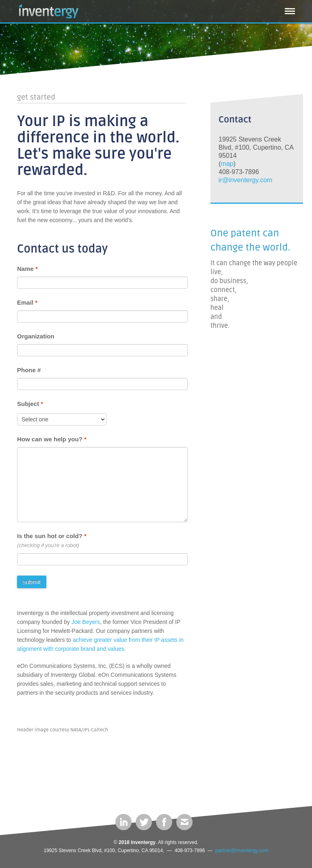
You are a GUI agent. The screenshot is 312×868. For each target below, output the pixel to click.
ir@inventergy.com (245, 180)
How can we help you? (52, 439)
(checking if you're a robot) (48, 545)
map (227, 164)
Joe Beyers (86, 622)
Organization (36, 336)
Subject (30, 404)
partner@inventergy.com (242, 851)
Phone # (29, 370)
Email (27, 302)
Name (27, 269)
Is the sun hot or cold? (52, 536)
